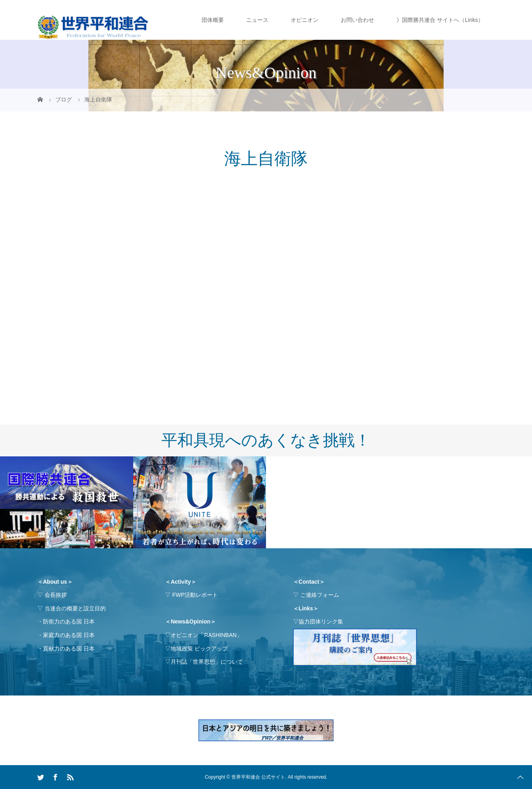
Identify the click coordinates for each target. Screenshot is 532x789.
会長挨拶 (56, 595)
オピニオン (305, 20)
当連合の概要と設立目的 (75, 608)
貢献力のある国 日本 (69, 649)
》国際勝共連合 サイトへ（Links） (440, 20)
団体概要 (213, 20)
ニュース (257, 20)
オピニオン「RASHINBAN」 (206, 635)
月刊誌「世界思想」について (207, 662)
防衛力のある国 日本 (69, 621)
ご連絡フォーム (320, 595)
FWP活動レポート (195, 595)
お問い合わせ (357, 20)
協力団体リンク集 (321, 621)
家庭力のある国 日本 (69, 635)
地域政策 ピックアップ (199, 649)
